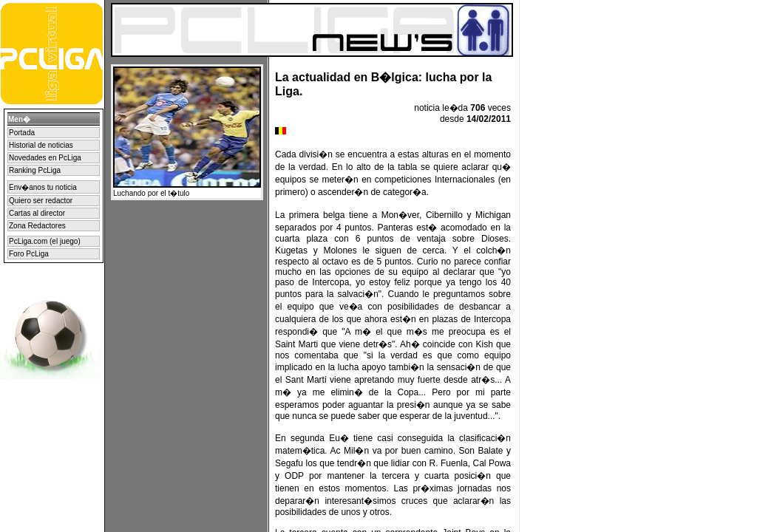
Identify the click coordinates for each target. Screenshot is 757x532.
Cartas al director (37, 213)
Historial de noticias (41, 145)
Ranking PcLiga (35, 170)
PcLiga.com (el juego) (45, 241)
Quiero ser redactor (41, 201)
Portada (22, 133)
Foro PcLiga (29, 254)
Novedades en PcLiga (45, 158)
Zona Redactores (37, 226)
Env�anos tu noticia (43, 187)
